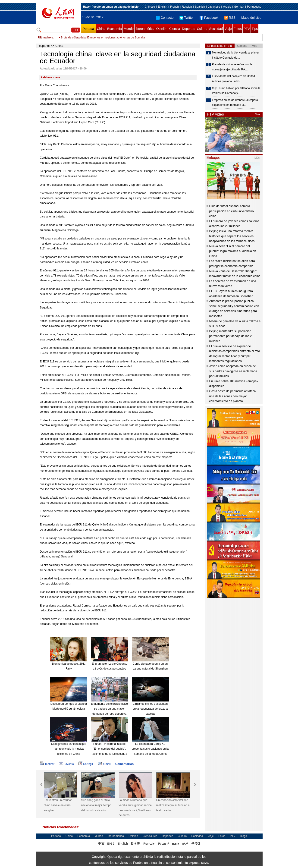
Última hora (46, 38)
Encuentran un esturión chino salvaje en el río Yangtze (58, 805)
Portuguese (254, 7)
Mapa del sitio (251, 18)
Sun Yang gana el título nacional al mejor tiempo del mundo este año (96, 805)
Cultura (202, 29)
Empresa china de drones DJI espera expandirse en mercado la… (235, 103)
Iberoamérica (145, 29)
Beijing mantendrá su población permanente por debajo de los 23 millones (231, 336)
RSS (230, 18)
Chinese (150, 7)
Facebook (209, 18)
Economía (114, 29)
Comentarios (124, 764)
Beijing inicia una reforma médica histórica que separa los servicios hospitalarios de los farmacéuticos (232, 236)
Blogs (243, 836)
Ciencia (175, 29)
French (174, 7)
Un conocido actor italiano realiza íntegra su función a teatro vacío (173, 805)
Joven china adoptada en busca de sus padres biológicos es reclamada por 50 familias (233, 371)
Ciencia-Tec (150, 836)
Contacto (165, 18)
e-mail (104, 764)
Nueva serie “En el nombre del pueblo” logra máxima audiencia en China (233, 251)
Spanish (200, 7)
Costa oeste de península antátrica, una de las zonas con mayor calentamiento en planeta (233, 396)
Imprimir (47, 764)
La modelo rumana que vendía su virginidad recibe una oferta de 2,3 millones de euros (135, 808)
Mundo (129, 29)
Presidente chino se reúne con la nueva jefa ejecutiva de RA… (232, 67)
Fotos (238, 29)
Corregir (86, 764)
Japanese (214, 7)
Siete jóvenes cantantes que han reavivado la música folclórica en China (69, 749)
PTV (247, 29)
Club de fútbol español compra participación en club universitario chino (232, 211)
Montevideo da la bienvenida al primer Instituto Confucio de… (236, 55)
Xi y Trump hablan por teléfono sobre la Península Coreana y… (236, 91)
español (44, 46)
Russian (187, 7)
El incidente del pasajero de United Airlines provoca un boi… (234, 79)
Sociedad (216, 29)
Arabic (227, 7)
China (101, 29)
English (162, 7)
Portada (88, 29)
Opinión (162, 29)
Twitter (187, 18)
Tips (255, 29)
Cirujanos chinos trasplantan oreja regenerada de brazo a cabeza (150, 709)
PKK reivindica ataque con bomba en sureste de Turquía (96, 36)
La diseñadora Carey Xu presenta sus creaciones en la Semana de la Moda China (150, 749)
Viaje (228, 29)
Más (258, 114)
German (239, 7)
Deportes (189, 29)
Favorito (66, 764)
